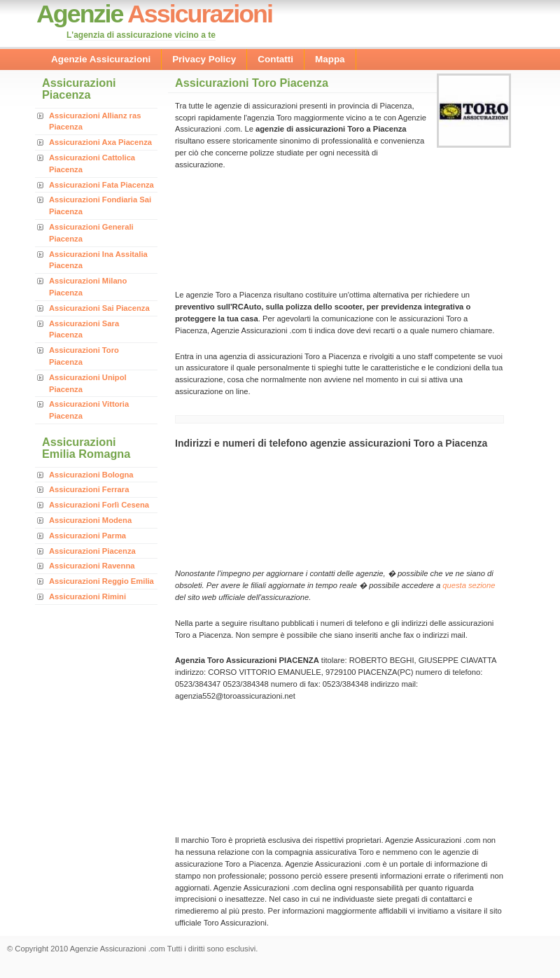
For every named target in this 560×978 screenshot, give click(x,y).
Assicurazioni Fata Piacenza (101, 185)
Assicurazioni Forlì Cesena (99, 505)
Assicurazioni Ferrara (89, 489)
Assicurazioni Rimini (87, 596)
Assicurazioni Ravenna (92, 566)
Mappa (330, 59)
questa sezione (469, 585)
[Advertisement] (236, 229)
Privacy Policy (204, 59)
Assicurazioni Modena (90, 520)
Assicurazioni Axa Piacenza (100, 142)
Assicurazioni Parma (87, 536)
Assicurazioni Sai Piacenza (99, 308)
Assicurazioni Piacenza (92, 551)
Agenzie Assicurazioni (101, 59)
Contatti (275, 59)
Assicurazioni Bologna (91, 475)
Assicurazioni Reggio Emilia (101, 581)
